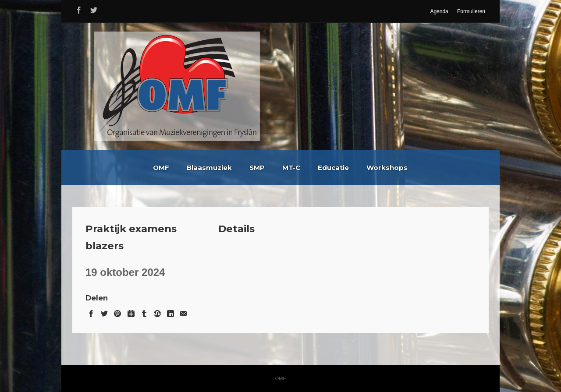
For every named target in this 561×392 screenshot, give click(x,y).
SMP (257, 168)
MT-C (291, 168)
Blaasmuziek (209, 168)
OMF (161, 168)
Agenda (439, 11)
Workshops (387, 168)
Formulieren (471, 11)
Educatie (333, 168)
